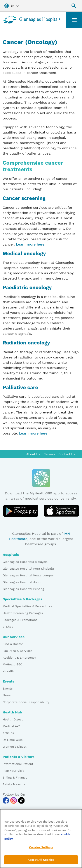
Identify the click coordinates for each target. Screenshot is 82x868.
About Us (33, 454)
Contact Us (67, 454)
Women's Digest (15, 747)
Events (8, 688)
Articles (8, 733)
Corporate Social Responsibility (26, 702)
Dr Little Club (13, 740)
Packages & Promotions (20, 620)
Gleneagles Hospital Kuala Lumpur (28, 575)
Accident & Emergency (19, 658)
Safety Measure (14, 784)
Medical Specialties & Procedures (27, 606)
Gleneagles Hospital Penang (23, 589)
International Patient (18, 764)
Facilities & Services (17, 651)
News (7, 695)
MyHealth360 (12, 664)
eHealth (8, 671)
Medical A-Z (11, 726)
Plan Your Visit (13, 771)
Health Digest (13, 719)
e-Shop (8, 627)
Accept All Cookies (41, 863)
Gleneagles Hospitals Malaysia (25, 562)
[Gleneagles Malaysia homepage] (32, 20)
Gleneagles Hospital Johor (22, 582)
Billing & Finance (15, 777)
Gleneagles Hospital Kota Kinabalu (28, 569)
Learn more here (30, 244)
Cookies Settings (41, 850)
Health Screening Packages (23, 613)
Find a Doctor (13, 644)
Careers (49, 454)
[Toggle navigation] (74, 20)
